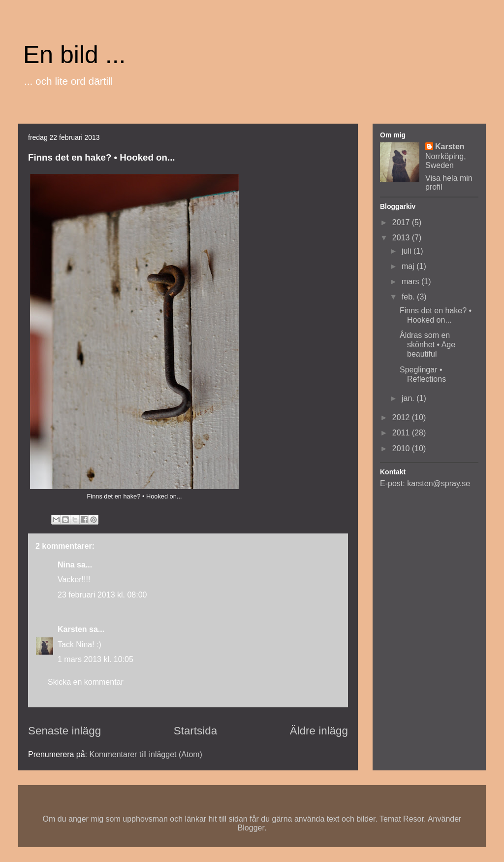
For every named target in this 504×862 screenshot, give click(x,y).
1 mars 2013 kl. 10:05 (95, 659)
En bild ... (74, 55)
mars (411, 282)
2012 (402, 417)
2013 (402, 238)
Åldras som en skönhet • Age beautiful (427, 345)
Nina (66, 565)
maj (409, 266)
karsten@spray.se (439, 483)
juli (408, 251)
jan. (409, 398)
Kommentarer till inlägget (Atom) (146, 754)
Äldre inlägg (319, 731)
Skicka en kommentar (86, 682)
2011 (402, 433)
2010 (402, 448)
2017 (402, 222)
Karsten (72, 629)
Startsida (195, 731)
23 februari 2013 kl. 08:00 (102, 595)
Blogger (251, 828)
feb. (409, 297)
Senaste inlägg (64, 731)
